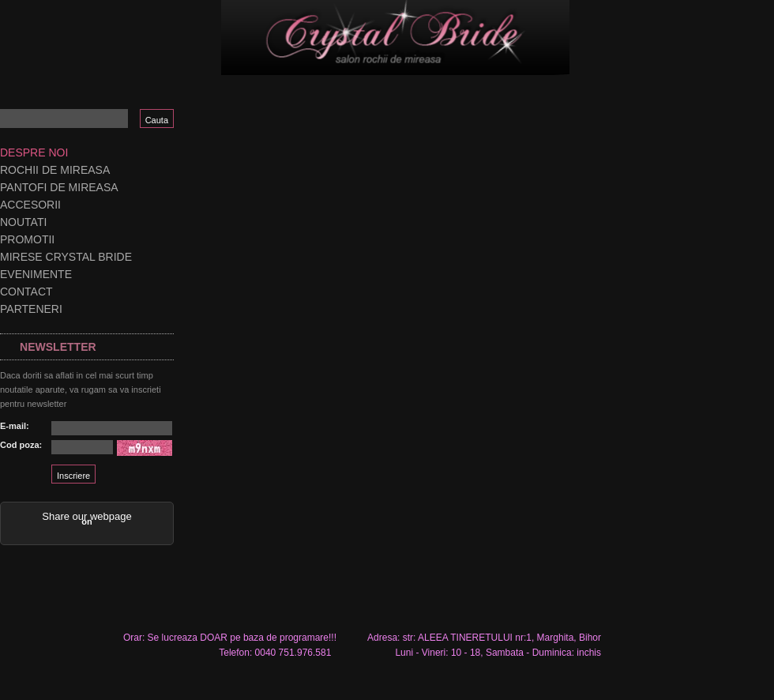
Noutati (23, 222)
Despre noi (34, 152)
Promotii (27, 239)
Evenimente (36, 274)
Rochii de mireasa (55, 170)
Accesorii (30, 205)
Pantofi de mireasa (59, 187)
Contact (26, 292)
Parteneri (31, 309)
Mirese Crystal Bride (66, 257)
